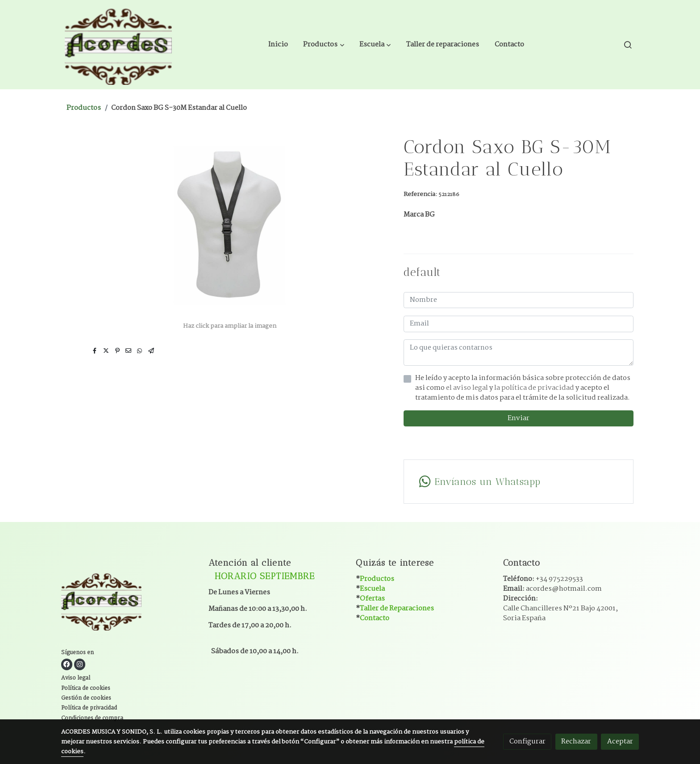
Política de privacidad (89, 708)
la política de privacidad (535, 388)
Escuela (372, 589)
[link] (118, 45)
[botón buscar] (628, 45)
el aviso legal (468, 388)
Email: (552, 589)
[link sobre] (129, 602)
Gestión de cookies (86, 698)
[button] (324, 45)
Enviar (519, 418)
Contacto (375, 618)
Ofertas (372, 599)
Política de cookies (86, 689)
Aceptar (620, 741)
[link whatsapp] (518, 482)
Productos (84, 108)
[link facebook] (67, 664)
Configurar (527, 741)
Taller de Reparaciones (397, 608)
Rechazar (576, 741)
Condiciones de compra (92, 718)
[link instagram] (80, 664)
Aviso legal (76, 678)
